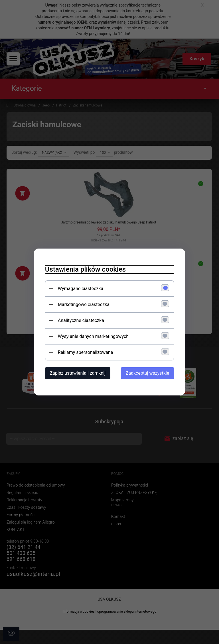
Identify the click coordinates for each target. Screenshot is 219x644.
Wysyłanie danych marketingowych (92, 336)
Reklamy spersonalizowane (84, 352)
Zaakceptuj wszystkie (149, 373)
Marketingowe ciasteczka (83, 304)
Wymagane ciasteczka (80, 289)
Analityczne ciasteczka (80, 320)
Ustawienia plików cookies (84, 269)
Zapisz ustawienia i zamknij (77, 373)
